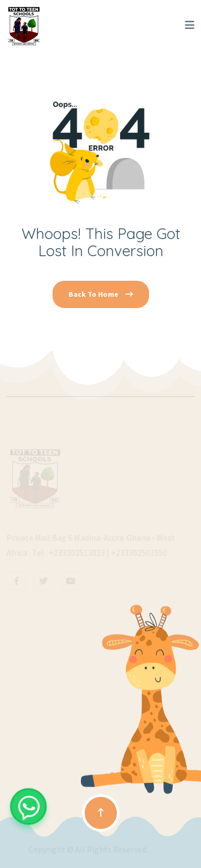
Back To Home (101, 295)
